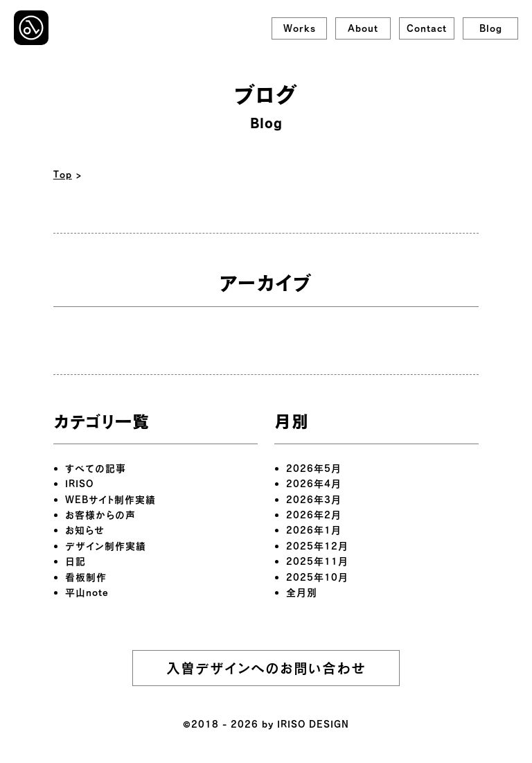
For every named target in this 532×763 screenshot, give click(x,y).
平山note (87, 592)
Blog (491, 28)
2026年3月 (314, 499)
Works (300, 28)
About (363, 28)
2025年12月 (317, 546)
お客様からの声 (100, 515)
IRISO (79, 483)
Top (63, 174)
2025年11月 (317, 561)
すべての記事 (96, 468)
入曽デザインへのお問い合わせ (266, 668)
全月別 (302, 592)
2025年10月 (317, 577)
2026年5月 (314, 468)
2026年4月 (314, 483)
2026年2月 (314, 515)
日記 (76, 561)
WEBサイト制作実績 (110, 499)
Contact (427, 28)
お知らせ (85, 530)
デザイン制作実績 (106, 546)
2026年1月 (314, 530)
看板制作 (86, 577)
